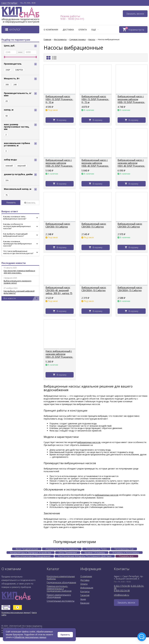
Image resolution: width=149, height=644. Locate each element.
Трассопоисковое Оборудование (32, 556)
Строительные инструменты (61, 601)
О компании (51, 30)
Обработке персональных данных (30, 637)
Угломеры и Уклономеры (126, 553)
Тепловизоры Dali (124, 549)
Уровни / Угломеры (95, 553)
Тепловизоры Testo (96, 549)
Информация (87, 588)
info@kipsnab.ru (121, 595)
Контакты (85, 591)
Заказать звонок (135, 14)
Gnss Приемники (68, 553)
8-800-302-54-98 (122, 591)
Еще (95, 30)
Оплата (83, 30)
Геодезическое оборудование (61, 582)
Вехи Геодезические (27, 549)
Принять (65, 635)
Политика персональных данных (16, 613)
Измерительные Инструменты (62, 549)
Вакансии (85, 603)
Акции (83, 599)
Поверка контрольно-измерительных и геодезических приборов (59, 589)
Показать (11, 202)
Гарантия (85, 595)
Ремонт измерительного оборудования (59, 596)
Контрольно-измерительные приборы (61, 577)
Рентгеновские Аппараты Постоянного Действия (85, 556)
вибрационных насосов (89, 442)
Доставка (68, 30)
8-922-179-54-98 (122, 586)
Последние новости (14, 263)
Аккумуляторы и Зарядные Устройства (31, 553)
